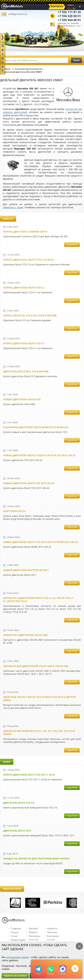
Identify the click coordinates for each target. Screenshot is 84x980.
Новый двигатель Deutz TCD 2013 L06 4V (29, 483)
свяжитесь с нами (13, 207)
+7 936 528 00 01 (69, 16)
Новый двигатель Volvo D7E (22, 399)
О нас (13, 936)
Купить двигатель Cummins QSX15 (25, 232)
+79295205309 (38, 969)
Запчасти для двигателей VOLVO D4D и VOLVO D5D (36, 666)
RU (74, 8)
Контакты (52, 936)
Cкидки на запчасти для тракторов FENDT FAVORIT (36, 859)
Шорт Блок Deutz (14, 511)
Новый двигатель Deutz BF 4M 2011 (26, 570)
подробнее (72, 244)
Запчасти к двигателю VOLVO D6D (25, 635)
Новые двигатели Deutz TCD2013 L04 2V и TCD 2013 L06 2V (39, 455)
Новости (51, 928)
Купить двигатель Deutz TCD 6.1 (24, 288)
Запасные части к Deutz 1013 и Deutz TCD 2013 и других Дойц (40, 699)
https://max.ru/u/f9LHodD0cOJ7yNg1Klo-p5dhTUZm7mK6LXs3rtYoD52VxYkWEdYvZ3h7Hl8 (63, 969)
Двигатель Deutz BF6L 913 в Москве (26, 371)
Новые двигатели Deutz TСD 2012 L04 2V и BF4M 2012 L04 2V (40, 542)
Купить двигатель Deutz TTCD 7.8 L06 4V (28, 260)
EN (69, 8)
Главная (15, 928)
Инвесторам (17, 940)
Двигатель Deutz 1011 (17, 831)
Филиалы (34, 936)
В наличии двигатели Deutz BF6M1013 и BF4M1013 (36, 427)
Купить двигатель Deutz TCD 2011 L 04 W (29, 775)
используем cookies (18, 957)
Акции (13, 932)
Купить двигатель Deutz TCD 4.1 (24, 343)
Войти (71, 5)
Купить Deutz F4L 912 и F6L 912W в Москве (30, 315)
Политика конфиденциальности (37, 941)
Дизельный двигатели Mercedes (29, 69)
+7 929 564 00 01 (69, 20)
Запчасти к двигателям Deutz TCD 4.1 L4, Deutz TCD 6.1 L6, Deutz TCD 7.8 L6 (38, 600)
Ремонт (32, 932)
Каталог (32, 928)
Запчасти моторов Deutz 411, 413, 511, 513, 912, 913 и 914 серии (39, 733)
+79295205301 (51, 969)
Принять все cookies (15, 976)
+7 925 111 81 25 (69, 12)
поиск (76, 60)
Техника (51, 932)
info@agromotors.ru (18, 14)
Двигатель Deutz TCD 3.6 (19, 803)
